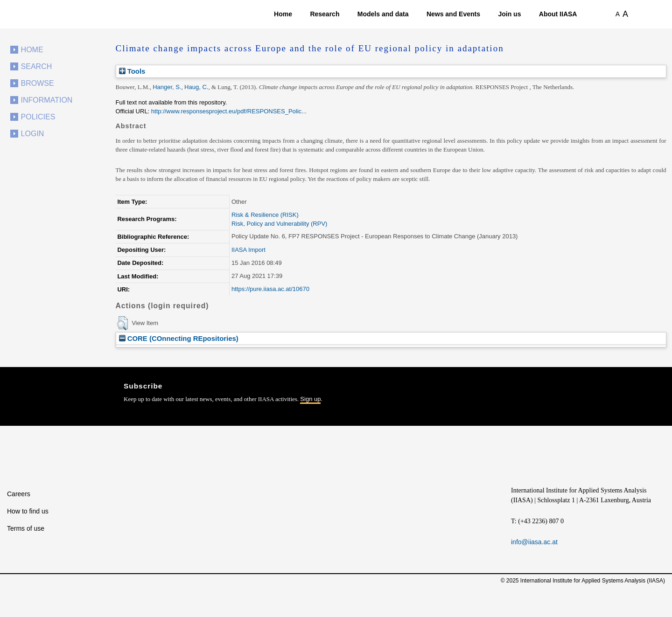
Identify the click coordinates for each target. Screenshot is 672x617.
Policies (38, 117)
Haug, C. (196, 87)
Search (37, 66)
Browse (38, 83)
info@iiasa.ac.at (534, 542)
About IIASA (558, 14)
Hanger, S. (167, 87)
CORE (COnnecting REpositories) (179, 338)
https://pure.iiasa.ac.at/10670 (270, 289)
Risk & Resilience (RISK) (265, 215)
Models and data (383, 14)
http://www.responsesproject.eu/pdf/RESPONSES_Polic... (229, 111)
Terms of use (26, 528)
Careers (19, 494)
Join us (509, 14)
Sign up (310, 399)
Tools (132, 71)
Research (325, 14)
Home (283, 14)
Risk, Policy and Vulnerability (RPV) (279, 224)
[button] (122, 323)
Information (47, 100)
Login (33, 134)
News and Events (453, 14)
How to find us (28, 511)
